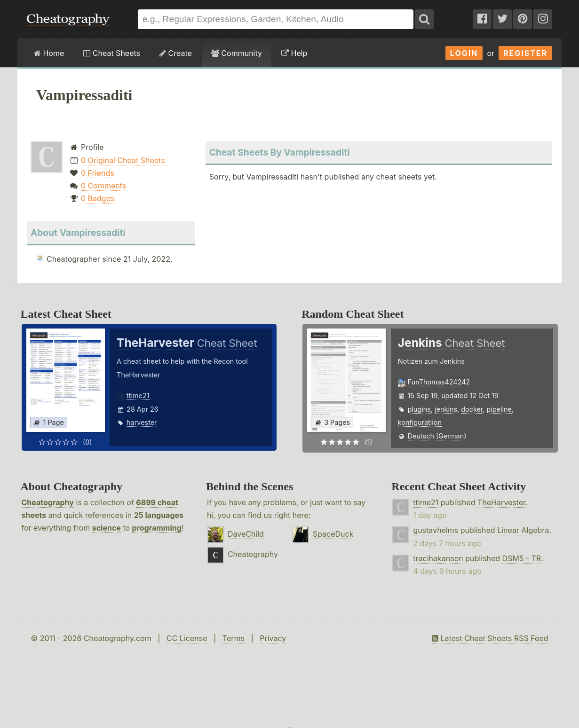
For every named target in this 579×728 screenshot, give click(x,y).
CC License (187, 638)
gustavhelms (436, 530)
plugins (419, 409)
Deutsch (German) (437, 436)
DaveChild (246, 534)
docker (472, 409)
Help (294, 53)
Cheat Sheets (112, 53)
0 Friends (98, 173)
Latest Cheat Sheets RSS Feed (490, 638)
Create (176, 53)
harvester (142, 422)
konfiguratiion (420, 422)
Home (49, 53)
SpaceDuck (333, 534)
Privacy (273, 638)
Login (464, 53)
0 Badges (98, 198)
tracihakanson (438, 558)
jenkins (446, 409)
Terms (234, 638)
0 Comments (103, 186)
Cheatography (48, 502)
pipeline (499, 409)
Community (237, 53)
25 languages (159, 515)
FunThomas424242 (439, 382)
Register (525, 53)
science (107, 528)
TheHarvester (501, 502)
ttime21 (138, 395)
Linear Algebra (523, 530)
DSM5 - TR (522, 558)
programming (157, 528)
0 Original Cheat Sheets (123, 160)
